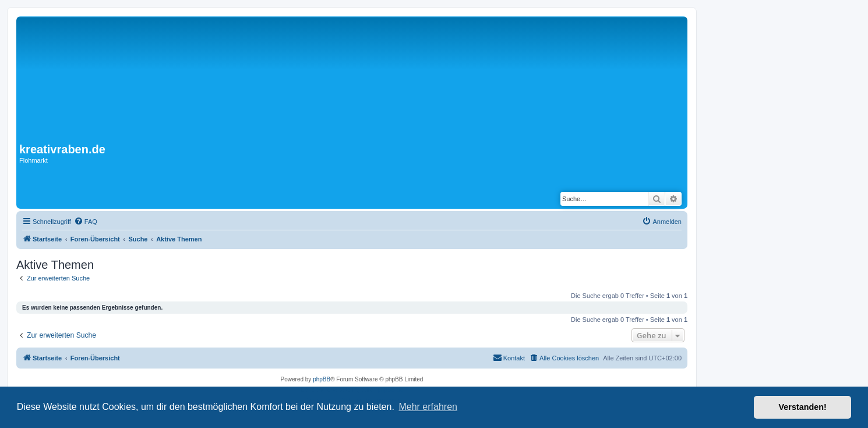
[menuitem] (86, 222)
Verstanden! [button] (803, 407)
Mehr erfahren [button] (428, 407)
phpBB (322, 379)
